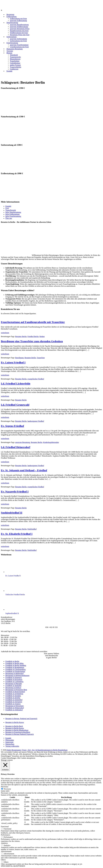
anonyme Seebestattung (18, 39)
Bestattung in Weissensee (15, 706)
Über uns (9, 218)
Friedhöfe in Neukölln (13, 686)
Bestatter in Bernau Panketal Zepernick (20, 734)
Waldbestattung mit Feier (19, 33)
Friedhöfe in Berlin (12, 661)
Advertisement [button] (6, 851)
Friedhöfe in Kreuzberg (14, 680)
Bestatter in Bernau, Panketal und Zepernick (21, 719)
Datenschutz (10, 744)
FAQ (7, 208)
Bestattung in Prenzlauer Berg (16, 690)
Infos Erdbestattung (12, 214)
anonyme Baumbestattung (19, 25)
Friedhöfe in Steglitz (13, 698)
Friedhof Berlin (33, 336)
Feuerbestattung (12, 43)
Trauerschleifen (16, 67)
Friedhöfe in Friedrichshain (15, 671)
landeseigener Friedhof (36, 421)
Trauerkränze (15, 61)
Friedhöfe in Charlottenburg (15, 669)
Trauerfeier (41, 358)
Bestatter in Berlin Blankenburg (17, 730)
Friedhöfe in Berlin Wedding (16, 665)
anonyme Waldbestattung (19, 27)
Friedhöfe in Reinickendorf (15, 692)
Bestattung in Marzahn (14, 684)
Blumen (9, 53)
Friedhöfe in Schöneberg (14, 694)
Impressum (9, 742)
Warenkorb (14, 55)
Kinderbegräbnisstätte (51, 442)
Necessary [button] (5, 787)
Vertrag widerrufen (12, 746)
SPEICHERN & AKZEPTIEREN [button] (13, 866)
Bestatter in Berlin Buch (14, 726)
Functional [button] (5, 827)
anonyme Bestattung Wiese (20, 29)
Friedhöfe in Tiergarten (14, 702)
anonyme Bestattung (23, 442)
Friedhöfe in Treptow (13, 704)
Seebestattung (12, 37)
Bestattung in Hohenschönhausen (17, 676)
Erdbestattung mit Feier (18, 19)
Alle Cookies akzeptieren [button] (26, 758)
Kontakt (9, 71)
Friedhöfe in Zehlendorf (14, 710)
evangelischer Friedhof (36, 379)
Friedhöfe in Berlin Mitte (14, 663)
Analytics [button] (4, 843)
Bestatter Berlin (21, 336)
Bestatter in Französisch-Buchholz (18, 732)
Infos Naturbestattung (13, 212)
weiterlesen (5, 333)
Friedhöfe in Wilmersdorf (15, 708)
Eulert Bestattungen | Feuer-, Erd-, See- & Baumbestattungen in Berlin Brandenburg (37, 750)
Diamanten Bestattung (15, 49)
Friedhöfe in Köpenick (14, 678)
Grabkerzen (14, 69)
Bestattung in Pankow (13, 688)
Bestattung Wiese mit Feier (20, 35)
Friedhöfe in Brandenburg (15, 667)
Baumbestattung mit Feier (19, 31)
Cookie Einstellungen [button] (9, 758)
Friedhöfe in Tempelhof (14, 700)
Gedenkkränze (15, 63)
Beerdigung (19, 358)
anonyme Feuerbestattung (19, 45)
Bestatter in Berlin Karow (15, 722)
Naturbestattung (12, 23)
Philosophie (10, 740)
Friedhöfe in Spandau (13, 696)
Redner (42, 336)
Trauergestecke (15, 57)
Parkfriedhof (32, 529)
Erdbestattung (12, 17)
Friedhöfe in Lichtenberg (14, 682)
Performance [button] (6, 835)
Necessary (7, 789)
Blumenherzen (15, 59)
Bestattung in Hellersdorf (15, 673)
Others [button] (3, 860)
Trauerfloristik (11, 210)
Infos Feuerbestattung (13, 216)
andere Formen (15, 65)
